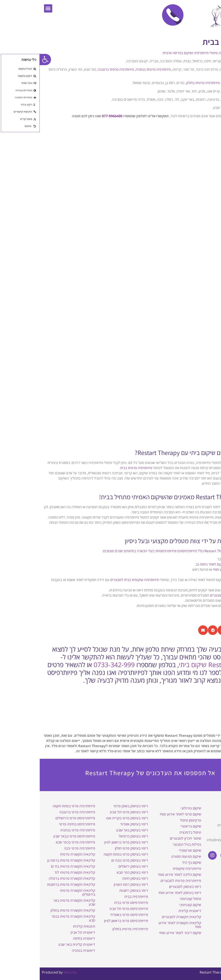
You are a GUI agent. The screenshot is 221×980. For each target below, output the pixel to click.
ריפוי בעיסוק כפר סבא (93, 872)
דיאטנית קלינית (150, 911)
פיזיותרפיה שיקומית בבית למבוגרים (95, 580)
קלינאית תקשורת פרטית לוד (35, 872)
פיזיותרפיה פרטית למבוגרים (141, 880)
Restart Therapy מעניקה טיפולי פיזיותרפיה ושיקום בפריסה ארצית (170, 53)
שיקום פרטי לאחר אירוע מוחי (141, 814)
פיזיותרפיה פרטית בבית (96, 468)
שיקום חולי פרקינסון (201, 575)
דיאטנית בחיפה (44, 938)
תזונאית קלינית (44, 926)
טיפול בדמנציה (151, 832)
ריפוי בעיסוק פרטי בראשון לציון (86, 842)
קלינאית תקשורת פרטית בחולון (33, 910)
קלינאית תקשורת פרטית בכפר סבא (34, 918)
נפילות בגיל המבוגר (147, 844)
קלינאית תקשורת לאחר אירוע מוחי (140, 925)
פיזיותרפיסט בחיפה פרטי (37, 824)
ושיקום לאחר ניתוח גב (171, 564)
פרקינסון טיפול (151, 820)
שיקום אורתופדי (204, 559)
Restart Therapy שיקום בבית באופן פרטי (198, 810)
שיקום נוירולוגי (151, 808)
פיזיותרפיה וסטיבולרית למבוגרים (192, 595)
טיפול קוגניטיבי (151, 899)
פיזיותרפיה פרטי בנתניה (38, 830)
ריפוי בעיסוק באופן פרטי (91, 806)
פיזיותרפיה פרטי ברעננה (38, 812)
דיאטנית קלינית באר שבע (37, 944)
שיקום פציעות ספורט (147, 856)
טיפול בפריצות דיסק (201, 564)
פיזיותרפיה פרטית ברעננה (76, 69)
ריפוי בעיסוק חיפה (95, 878)
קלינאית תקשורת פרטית (38, 854)
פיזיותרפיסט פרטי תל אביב (89, 909)
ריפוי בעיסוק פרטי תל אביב (89, 812)
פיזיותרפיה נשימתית (201, 590)
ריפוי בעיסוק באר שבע (92, 830)
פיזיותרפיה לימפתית (201, 601)
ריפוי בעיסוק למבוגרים (145, 887)
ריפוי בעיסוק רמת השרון (91, 884)
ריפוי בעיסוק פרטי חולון (92, 848)
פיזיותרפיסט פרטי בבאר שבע (34, 836)
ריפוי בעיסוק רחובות (94, 890)
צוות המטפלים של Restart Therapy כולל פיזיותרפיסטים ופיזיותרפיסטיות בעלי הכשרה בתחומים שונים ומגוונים (140, 551)
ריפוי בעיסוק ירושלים (94, 866)
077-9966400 (72, 116)
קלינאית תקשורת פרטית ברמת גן (32, 860)
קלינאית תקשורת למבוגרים (142, 917)
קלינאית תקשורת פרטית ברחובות (31, 884)
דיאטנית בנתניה (44, 950)
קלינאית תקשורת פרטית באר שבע (34, 902)
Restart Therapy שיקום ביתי (178, 665)
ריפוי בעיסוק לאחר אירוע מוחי (140, 893)
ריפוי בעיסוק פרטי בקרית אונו (87, 818)
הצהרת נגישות (204, 870)
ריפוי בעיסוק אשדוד (94, 824)
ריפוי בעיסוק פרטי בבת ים (90, 860)
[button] (8, 8)
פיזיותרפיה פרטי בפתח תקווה (34, 806)
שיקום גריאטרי (204, 580)
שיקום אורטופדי (150, 850)
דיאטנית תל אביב (43, 932)
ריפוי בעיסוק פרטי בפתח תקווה (86, 854)
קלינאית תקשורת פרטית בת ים (33, 866)
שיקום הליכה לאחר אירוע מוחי (194, 569)
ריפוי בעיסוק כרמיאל (94, 836)
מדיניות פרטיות (203, 882)
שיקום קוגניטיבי (150, 905)
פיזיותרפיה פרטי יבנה (40, 848)
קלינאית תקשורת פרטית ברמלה (32, 878)
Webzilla (30, 972)
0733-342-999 (74, 665)
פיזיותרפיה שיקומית (147, 868)
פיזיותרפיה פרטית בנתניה (113, 69)
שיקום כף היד (152, 862)
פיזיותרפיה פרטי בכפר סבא (36, 842)
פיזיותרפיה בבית (96, 896)
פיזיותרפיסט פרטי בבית (91, 902)
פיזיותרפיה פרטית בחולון (163, 83)
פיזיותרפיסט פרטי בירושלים (36, 818)
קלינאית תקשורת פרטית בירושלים (38, 892)
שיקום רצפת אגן (203, 606)
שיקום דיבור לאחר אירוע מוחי (140, 933)
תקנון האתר (206, 876)
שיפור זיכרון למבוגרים (146, 838)
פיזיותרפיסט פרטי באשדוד (89, 915)
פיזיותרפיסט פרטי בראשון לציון (86, 921)
